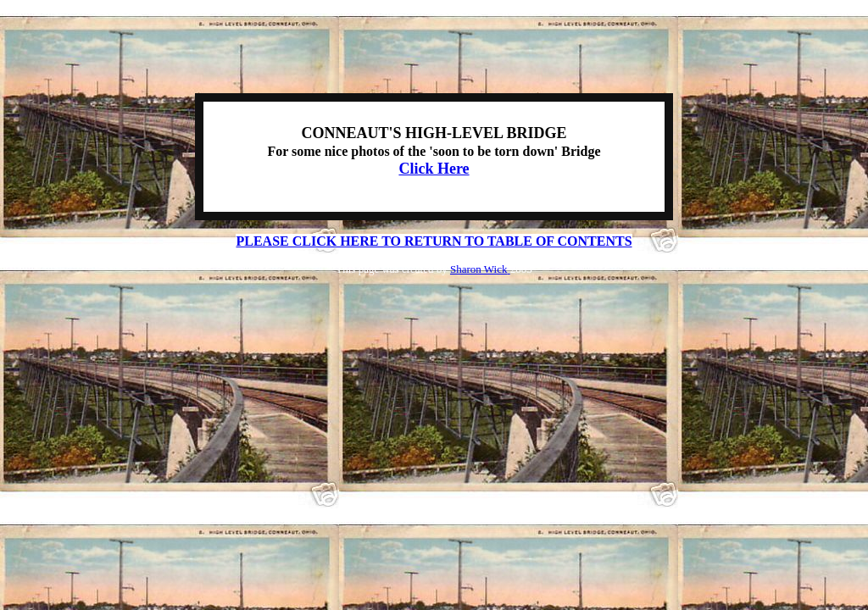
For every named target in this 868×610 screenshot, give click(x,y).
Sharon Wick (480, 269)
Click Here (434, 169)
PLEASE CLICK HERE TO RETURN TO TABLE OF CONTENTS (434, 241)
